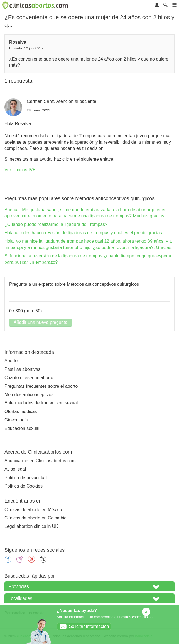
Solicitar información (83, 626)
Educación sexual (22, 428)
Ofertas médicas (21, 411)
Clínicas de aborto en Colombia (35, 518)
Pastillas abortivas (22, 369)
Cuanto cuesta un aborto (29, 378)
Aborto (11, 361)
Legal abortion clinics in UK (31, 526)
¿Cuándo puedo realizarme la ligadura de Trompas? (56, 224)
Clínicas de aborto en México (33, 510)
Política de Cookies (24, 486)
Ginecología (16, 420)
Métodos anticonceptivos (29, 395)
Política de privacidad (26, 478)
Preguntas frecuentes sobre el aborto (41, 386)
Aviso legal (15, 469)
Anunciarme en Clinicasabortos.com (40, 461)
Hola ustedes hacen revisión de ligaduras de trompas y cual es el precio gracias (83, 233)
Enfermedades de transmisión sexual (41, 403)
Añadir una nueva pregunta (41, 322)
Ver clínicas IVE (20, 170)
